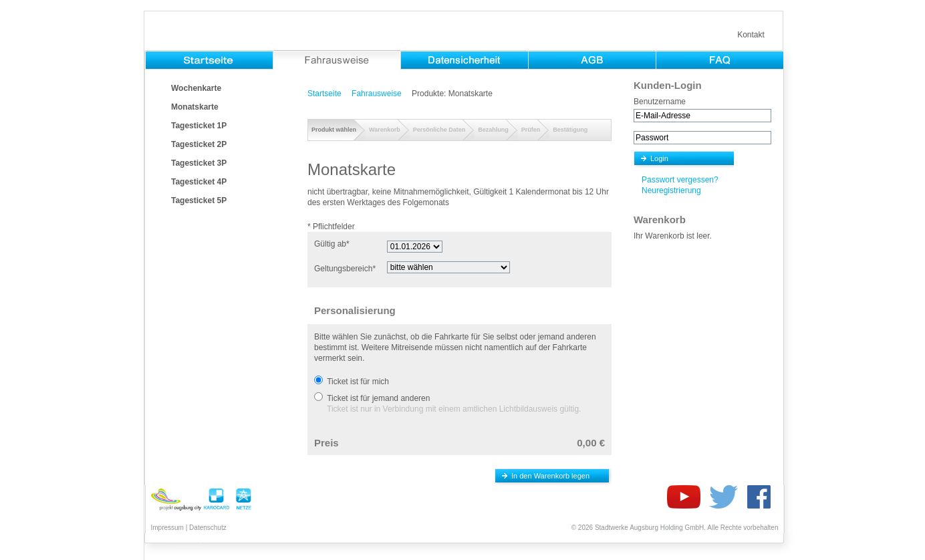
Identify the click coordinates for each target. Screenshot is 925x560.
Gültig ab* (332, 244)
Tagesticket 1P (199, 126)
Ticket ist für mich (358, 382)
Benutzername (660, 102)
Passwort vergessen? (680, 180)
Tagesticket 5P (199, 200)
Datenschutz (208, 528)
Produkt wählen (334, 130)
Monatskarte (195, 107)
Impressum (167, 528)
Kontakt (751, 35)
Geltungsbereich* (345, 269)
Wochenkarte (196, 88)
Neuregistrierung (671, 190)
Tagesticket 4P (199, 182)
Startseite (324, 94)
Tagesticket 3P (199, 163)
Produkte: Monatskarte (452, 94)
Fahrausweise (377, 94)
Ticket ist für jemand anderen (378, 398)
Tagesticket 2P (199, 144)
